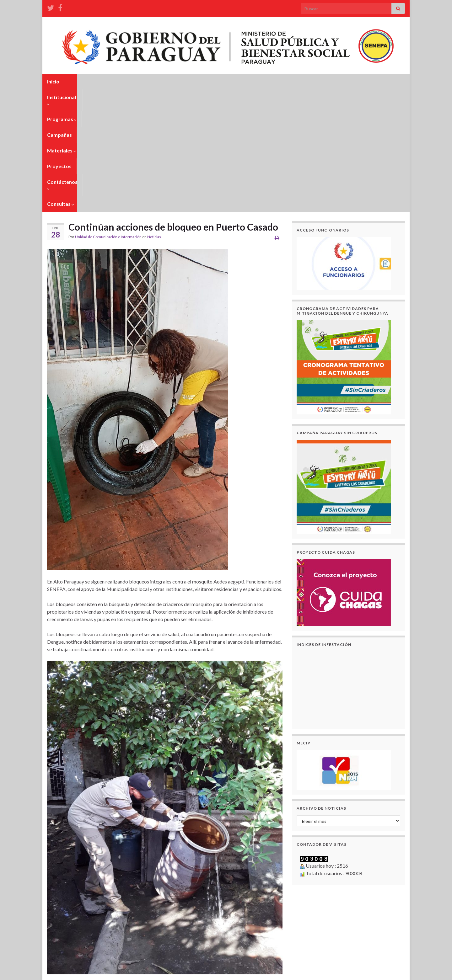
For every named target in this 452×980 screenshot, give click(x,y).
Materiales (199, 81)
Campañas (163, 81)
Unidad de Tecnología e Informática (110, 972)
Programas (126, 81)
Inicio (53, 81)
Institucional (85, 81)
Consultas (315, 81)
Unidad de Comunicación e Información (108, 114)
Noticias (154, 114)
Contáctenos (275, 81)
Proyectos (236, 81)
